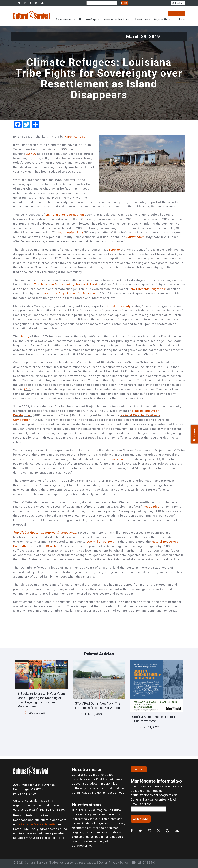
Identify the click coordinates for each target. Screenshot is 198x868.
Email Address (141, 804)
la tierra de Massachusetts (37, 824)
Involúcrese (142, 19)
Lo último (180, 19)
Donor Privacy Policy (114, 863)
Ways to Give (161, 19)
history (24, 336)
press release (116, 459)
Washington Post (70, 232)
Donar (177, 13)
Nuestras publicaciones (116, 19)
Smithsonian (135, 237)
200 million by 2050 (101, 542)
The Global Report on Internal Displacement (45, 533)
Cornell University (118, 306)
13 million (52, 546)
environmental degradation (65, 215)
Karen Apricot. (75, 137)
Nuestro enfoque (88, 19)
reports (115, 250)
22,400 (31, 154)
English (178, 3)
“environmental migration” (148, 289)
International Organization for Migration (68, 293)
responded (152, 507)
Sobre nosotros (64, 19)
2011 (27, 389)
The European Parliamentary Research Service (67, 284)
